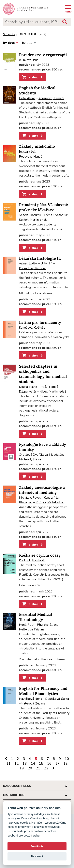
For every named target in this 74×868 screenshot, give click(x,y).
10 (67, 759)
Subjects (9, 34)
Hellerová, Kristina (32, 629)
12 (17, 763)
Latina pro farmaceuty (40, 323)
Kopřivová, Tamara (51, 98)
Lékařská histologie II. (40, 258)
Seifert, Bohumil (30, 215)
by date (11, 43)
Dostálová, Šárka (57, 699)
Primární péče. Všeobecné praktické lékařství (43, 207)
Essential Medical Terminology (35, 617)
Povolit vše (37, 846)
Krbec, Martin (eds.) (53, 392)
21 (38, 768)
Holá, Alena (27, 98)
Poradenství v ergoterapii (43, 55)
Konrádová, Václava (32, 268)
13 (25, 763)
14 (33, 763)
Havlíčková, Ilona (30, 699)
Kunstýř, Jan (52, 498)
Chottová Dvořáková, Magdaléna (42, 455)
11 (8, 763)
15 (41, 763)
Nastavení (37, 856)
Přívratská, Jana (48, 625)
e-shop (33, 77)
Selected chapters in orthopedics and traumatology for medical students (43, 374)
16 (49, 763)
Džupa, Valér (28, 392)
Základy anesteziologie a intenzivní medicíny (42, 490)
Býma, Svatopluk (56, 215)
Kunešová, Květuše (32, 328)
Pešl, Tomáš (49, 387)
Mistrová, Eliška (30, 459)
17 (57, 763)
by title (29, 43)
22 (46, 768)
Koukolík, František (32, 560)
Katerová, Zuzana (33, 704)
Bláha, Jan (26, 502)
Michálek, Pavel (30, 498)
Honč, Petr (26, 625)
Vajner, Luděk (28, 263)
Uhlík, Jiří (46, 263)
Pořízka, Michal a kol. (50, 502)
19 (22, 768)
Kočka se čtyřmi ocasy (40, 555)
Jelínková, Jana (29, 60)
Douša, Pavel (28, 387)
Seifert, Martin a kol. (33, 220)
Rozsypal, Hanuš (30, 157)
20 (30, 768)
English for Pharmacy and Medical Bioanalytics (43, 691)
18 (66, 763)
